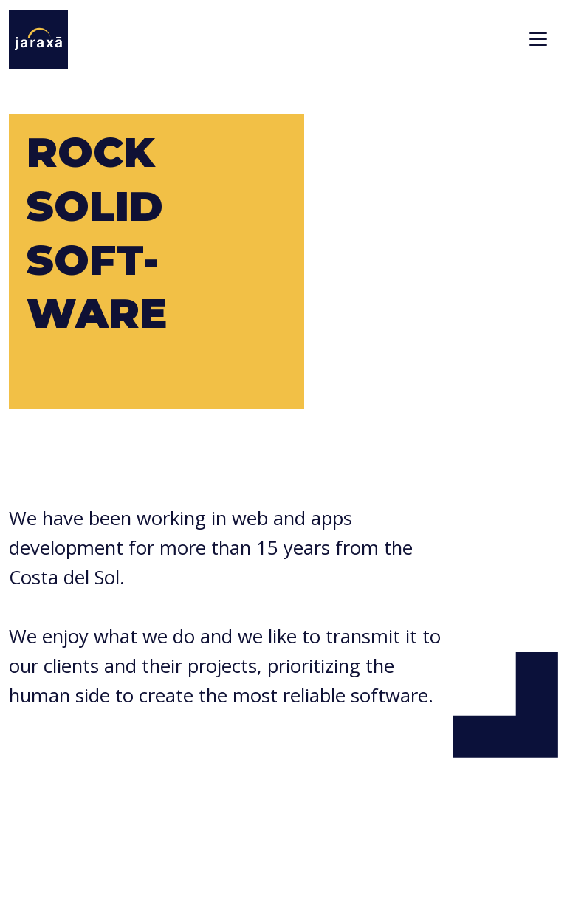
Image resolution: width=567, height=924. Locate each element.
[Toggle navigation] (538, 39)
